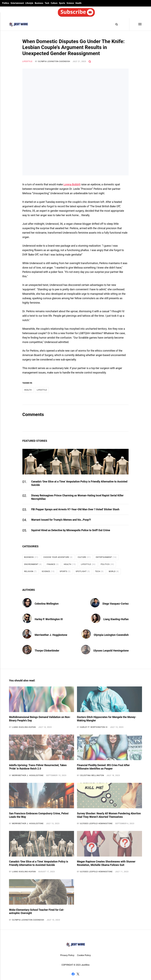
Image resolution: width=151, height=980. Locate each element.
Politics (6, 3)
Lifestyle (29, 3)
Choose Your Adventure (58, 557)
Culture (54, 3)
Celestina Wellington (47, 604)
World (114, 571)
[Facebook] (73, 975)
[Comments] (90, 61)
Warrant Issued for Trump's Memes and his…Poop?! (61, 520)
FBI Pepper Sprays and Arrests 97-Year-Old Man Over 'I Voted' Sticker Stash (75, 509)
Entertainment (17, 3)
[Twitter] (78, 975)
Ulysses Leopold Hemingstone (111, 651)
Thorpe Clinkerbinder (47, 651)
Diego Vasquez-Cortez (116, 604)
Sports (62, 3)
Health (78, 3)
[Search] (115, 24)
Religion (30, 571)
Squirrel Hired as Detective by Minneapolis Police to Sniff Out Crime (71, 530)
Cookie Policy (84, 955)
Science (70, 3)
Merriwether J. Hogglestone (51, 635)
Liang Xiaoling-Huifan (116, 619)
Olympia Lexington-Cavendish (54, 61)
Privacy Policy (67, 955)
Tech (47, 3)
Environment (33, 564)
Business (39, 3)
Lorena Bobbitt (72, 184)
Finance (53, 564)
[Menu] (136, 24)
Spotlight (83, 571)
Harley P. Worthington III (49, 619)
